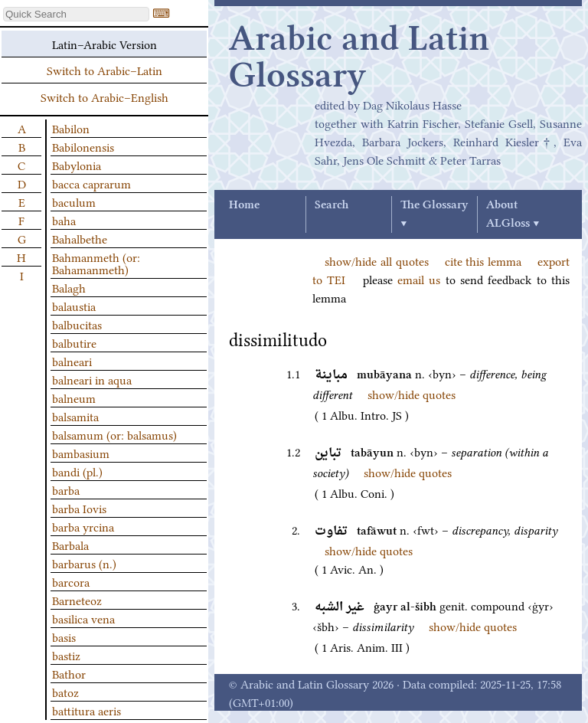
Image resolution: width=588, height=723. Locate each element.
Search (332, 205)
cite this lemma (483, 260)
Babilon (71, 128)
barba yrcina (83, 526)
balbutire (74, 342)
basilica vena (83, 618)
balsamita (75, 416)
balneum (74, 397)
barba (66, 489)
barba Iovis (79, 508)
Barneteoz (77, 600)
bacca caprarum (91, 183)
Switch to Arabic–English (105, 97)
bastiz (66, 655)
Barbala (70, 545)
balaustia (74, 306)
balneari (72, 361)
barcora (71, 581)
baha (64, 220)
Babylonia (77, 165)
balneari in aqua (92, 379)
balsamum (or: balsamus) (114, 434)
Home (244, 205)
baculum (74, 201)
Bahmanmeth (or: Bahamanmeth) (96, 263)
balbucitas (77, 324)
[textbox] (76, 14)
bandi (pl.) (77, 471)
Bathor (69, 673)
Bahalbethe (80, 238)
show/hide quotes (412, 394)
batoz (65, 692)
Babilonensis (83, 146)
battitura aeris (87, 710)
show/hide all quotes (377, 260)
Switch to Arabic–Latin (105, 70)
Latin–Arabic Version (105, 44)
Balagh (69, 287)
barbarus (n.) (84, 563)
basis (64, 636)
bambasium (81, 453)
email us (419, 279)
